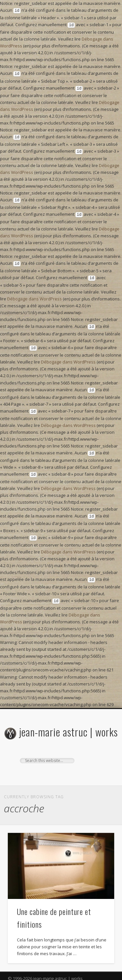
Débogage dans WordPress (34, 292)
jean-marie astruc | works (68, 719)
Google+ (60, 761)
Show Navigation (99, 753)
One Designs (44, 974)
